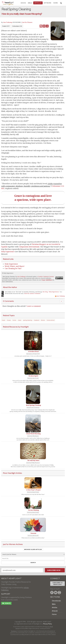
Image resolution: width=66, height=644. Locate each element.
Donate (6, 604)
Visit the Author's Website (32, 294)
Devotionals (56, 601)
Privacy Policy (48, 624)
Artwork (47, 3)
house (9, 320)
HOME (56, 3)
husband (37, 320)
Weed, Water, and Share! (14, 266)
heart (4, 320)
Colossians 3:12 (17, 26)
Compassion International (29, 247)
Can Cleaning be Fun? (13, 268)
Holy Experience (8, 252)
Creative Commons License (46, 277)
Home (54, 614)
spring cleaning (28, 320)
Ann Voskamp (8, 22)
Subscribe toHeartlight (58, 584)
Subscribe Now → (55, 570)
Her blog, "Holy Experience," (51, 292)
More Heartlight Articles (12, 473)
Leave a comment (34, 306)
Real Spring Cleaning (9, 277)
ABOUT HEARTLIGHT (11, 578)
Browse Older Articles (33, 549)
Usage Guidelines (47, 280)
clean (20, 320)
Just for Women (27, 22)
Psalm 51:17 (6, 26)
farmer (43, 320)
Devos (23, 3)
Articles (38, 3)
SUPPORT (6, 594)
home (14, 320)
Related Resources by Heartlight (16, 327)
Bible (30, 3)
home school (51, 320)
